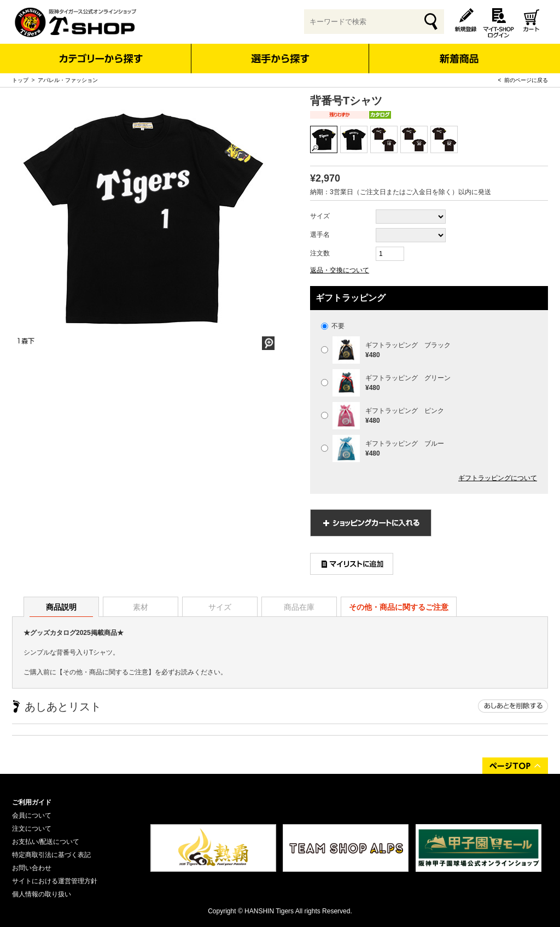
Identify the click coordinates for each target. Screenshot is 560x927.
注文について (32, 829)
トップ (20, 80)
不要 (333, 326)
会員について (32, 815)
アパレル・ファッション (68, 80)
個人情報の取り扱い (42, 894)
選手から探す (280, 59)
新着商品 (459, 51)
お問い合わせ (32, 868)
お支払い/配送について (46, 842)
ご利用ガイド (32, 802)
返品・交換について (340, 270)
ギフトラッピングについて (498, 478)
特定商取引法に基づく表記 (51, 855)
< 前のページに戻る (523, 80)
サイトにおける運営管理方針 (55, 881)
